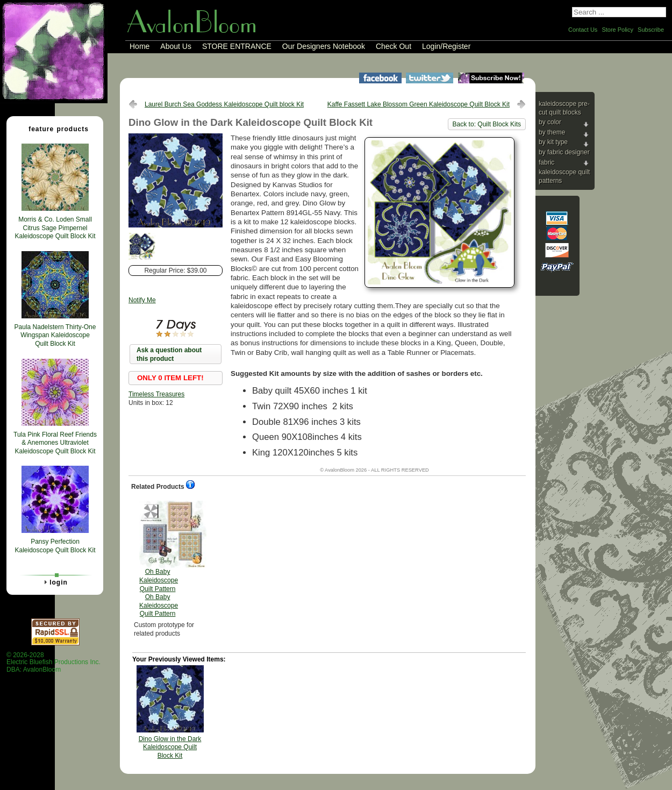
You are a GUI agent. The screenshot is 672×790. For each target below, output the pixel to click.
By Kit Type (553, 142)
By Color (550, 122)
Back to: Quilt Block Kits (487, 124)
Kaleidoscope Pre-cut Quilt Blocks (564, 108)
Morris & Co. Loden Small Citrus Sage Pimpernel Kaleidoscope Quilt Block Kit (55, 228)
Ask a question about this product (169, 354)
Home (140, 46)
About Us (176, 46)
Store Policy (617, 30)
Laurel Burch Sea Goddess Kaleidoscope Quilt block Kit (224, 104)
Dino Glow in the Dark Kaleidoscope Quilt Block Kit (170, 747)
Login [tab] (54, 582)
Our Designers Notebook (324, 46)
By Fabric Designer (564, 152)
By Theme (552, 132)
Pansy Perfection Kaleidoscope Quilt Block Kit (55, 546)
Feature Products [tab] (54, 129)
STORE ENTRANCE (237, 46)
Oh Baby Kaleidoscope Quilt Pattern (159, 559)
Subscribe (651, 30)
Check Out (394, 46)
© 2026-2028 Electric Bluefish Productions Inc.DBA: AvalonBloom (53, 662)
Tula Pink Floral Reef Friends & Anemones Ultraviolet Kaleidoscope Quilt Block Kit (55, 443)
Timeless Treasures (156, 394)
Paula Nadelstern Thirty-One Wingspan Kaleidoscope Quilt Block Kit (55, 335)
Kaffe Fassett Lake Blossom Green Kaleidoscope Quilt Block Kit (419, 104)
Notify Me (142, 300)
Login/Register (446, 46)
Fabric (546, 162)
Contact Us (583, 30)
